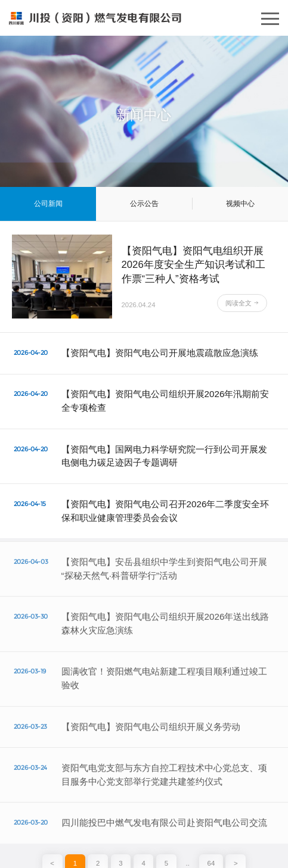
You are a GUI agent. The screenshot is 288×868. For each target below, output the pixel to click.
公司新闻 (48, 204)
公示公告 (144, 204)
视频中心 (240, 204)
